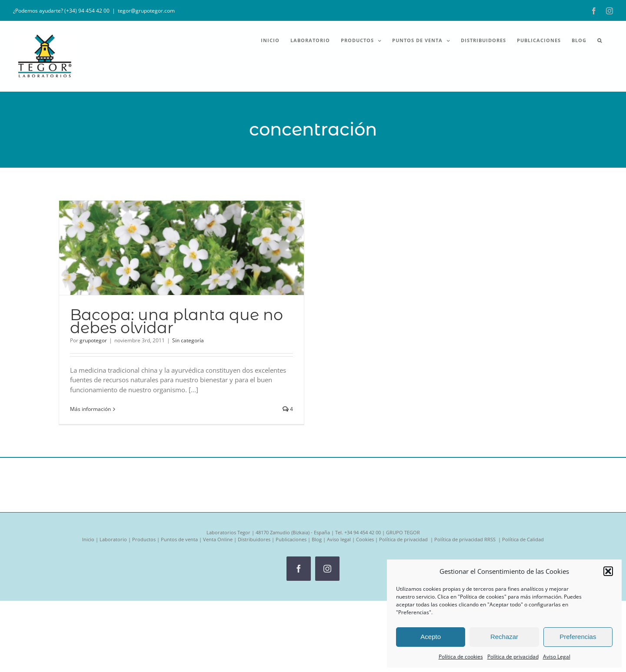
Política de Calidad (523, 539)
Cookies (365, 539)
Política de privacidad (513, 657)
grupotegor (93, 340)
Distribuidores (254, 539)
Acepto (431, 637)
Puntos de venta (179, 539)
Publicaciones (291, 539)
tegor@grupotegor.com (146, 11)
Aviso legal (339, 539)
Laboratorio (113, 539)
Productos (144, 539)
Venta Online (218, 539)
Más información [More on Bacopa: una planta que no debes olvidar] (90, 409)
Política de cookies (461, 657)
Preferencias (578, 637)
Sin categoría (188, 340)
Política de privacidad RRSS (466, 539)
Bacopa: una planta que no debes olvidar (176, 321)
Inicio (88, 539)
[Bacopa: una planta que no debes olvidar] (181, 248)
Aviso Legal (557, 657)
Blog (317, 539)
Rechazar (504, 637)
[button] (608, 571)
